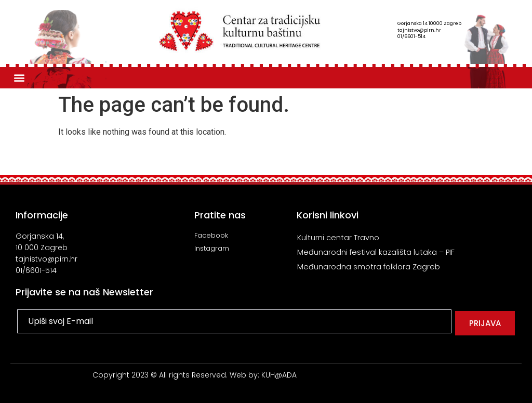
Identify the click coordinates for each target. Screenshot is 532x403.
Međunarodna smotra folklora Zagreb (369, 266)
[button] (19, 78)
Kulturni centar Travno (338, 237)
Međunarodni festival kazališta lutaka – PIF (377, 252)
